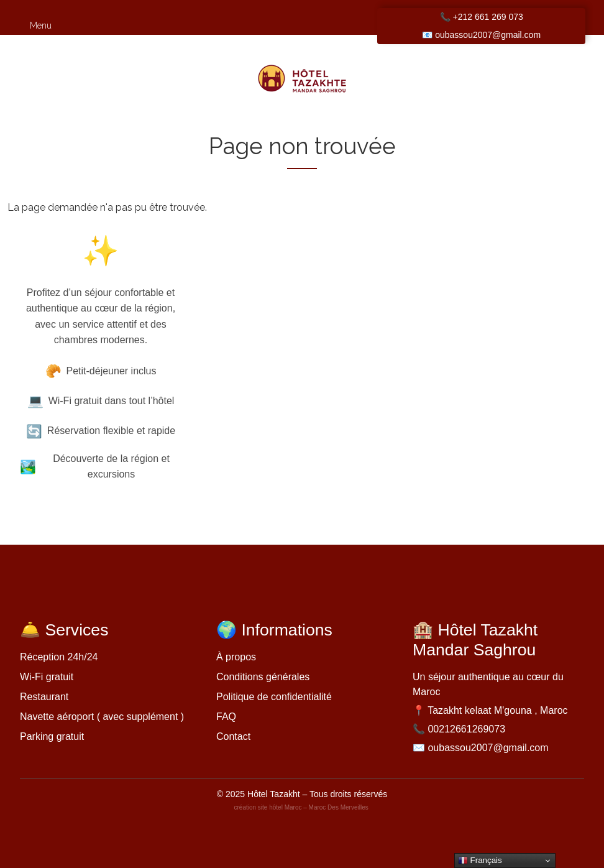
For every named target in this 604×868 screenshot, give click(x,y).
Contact (233, 736)
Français (480, 861)
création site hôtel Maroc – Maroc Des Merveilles (302, 807)
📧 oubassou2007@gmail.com (481, 35)
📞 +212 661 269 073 (482, 17)
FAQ (226, 717)
